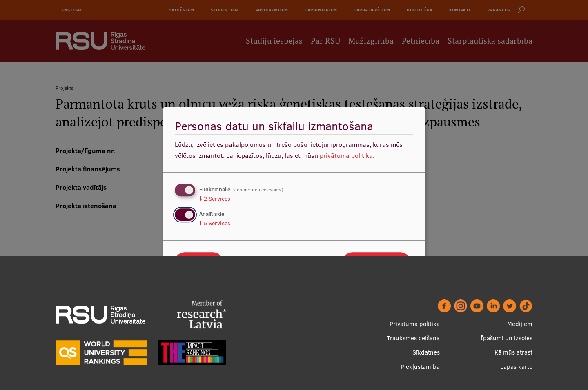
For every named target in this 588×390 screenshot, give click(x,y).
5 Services (215, 223)
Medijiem (520, 324)
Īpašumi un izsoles (507, 338)
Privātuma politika (415, 324)
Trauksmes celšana (413, 338)
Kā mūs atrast (513, 352)
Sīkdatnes (426, 352)
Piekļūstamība (420, 367)
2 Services (215, 199)
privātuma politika (346, 155)
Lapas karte (516, 367)
